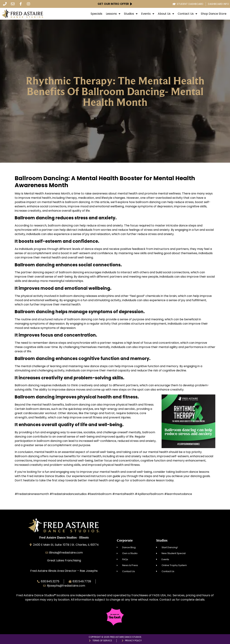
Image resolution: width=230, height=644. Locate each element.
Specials (96, 14)
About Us (166, 14)
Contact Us (187, 14)
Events (148, 14)
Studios (131, 14)
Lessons (113, 14)
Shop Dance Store (214, 14)
